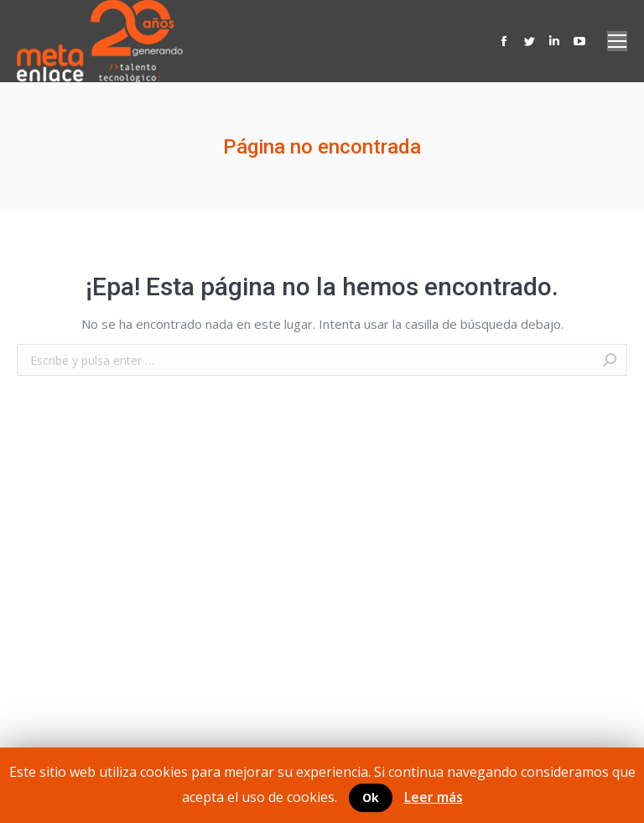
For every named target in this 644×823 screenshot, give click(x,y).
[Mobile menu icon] (617, 41)
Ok (371, 797)
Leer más (434, 797)
